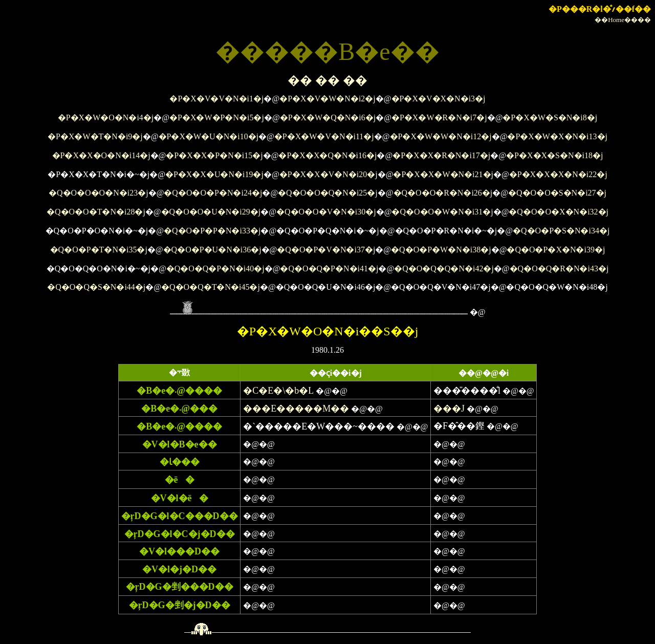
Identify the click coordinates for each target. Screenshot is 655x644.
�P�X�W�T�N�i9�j (95, 136)
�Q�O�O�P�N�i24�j (213, 193)
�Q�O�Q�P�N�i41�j (329, 269)
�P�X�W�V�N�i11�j (324, 136)
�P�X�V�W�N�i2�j (327, 99)
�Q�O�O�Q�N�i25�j (328, 193)
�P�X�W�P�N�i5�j (217, 117)
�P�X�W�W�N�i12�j (441, 136)
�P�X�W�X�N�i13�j (557, 136)
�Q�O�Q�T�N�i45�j (211, 287)
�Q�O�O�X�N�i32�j (559, 212)
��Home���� (623, 20)
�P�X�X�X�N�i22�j (558, 174)
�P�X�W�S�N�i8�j (550, 117)
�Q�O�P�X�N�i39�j (556, 250)
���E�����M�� (296, 409)
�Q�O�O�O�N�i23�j (99, 193)
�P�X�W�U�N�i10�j (209, 136)
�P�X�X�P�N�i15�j (214, 155)
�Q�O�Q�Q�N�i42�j (444, 269)
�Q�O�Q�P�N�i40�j (215, 269)
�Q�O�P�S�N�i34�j (561, 231)
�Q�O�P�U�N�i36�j (212, 250)
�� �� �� (327, 80)
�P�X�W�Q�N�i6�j (328, 117)
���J (449, 409)
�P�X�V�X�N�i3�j (439, 99)
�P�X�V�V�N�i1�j (216, 99)
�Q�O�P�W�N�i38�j (441, 250)
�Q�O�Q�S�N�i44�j (96, 287)
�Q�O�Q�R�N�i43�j (559, 269)
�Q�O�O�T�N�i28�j (96, 212)
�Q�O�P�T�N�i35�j (99, 250)
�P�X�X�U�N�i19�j (214, 174)
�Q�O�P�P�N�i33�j (212, 231)
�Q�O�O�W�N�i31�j (442, 212)
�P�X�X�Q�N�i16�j (327, 155)
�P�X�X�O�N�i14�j (101, 155)
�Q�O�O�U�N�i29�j (211, 212)
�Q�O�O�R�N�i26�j (443, 193)
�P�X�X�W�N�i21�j (443, 174)
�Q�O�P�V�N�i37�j (326, 250)
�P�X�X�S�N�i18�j (554, 155)
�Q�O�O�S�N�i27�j (557, 193)
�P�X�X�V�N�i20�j (329, 174)
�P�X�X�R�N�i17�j (441, 155)
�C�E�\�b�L (278, 391)
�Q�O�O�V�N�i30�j (326, 212)
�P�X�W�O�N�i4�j (106, 117)
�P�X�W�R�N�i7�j (439, 117)
